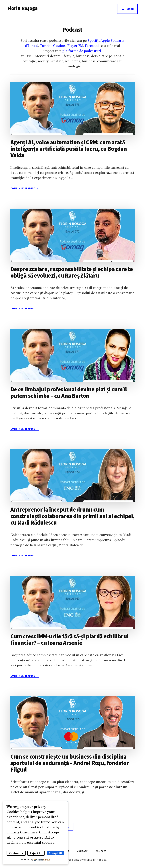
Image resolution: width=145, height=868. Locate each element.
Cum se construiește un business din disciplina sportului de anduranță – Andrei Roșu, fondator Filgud (70, 763)
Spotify (93, 41)
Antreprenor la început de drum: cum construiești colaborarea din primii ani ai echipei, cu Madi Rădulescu (72, 516)
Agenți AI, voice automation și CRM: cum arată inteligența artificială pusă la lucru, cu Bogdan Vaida (69, 149)
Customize (16, 853)
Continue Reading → (25, 188)
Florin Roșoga (22, 8)
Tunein (46, 46)
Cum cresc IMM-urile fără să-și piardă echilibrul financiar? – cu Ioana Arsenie (69, 640)
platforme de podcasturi (82, 51)
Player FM (75, 46)
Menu (130, 9)
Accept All (55, 853)
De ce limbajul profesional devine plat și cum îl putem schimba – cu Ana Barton (69, 393)
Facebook (92, 46)
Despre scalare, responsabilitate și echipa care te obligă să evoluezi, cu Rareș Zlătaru (72, 272)
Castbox (59, 46)
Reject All (36, 853)
